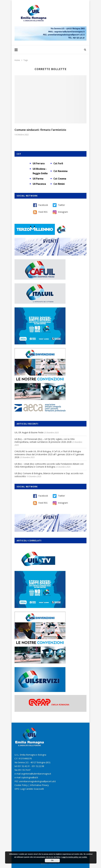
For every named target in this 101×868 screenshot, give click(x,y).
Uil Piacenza (39, 184)
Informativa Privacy (39, 785)
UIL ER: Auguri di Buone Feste (29, 432)
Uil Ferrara (39, 163)
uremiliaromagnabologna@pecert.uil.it (37, 781)
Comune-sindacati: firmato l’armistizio (40, 130)
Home (17, 60)
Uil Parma (38, 179)
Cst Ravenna (60, 171)
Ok (52, 860)
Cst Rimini (59, 184)
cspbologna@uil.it (30, 777)
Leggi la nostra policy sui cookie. (74, 857)
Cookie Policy (21, 785)
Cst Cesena (60, 179)
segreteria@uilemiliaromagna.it (36, 774)
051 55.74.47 (24, 770)
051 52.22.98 (38, 766)
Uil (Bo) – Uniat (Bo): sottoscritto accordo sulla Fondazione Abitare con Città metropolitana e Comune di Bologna (49, 465)
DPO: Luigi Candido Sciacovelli (29, 789)
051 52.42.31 (24, 766)
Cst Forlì (58, 163)
